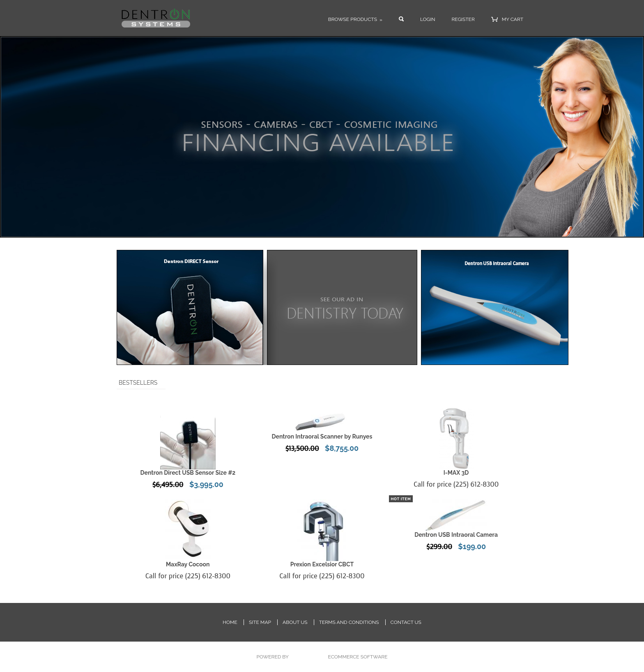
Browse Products (355, 20)
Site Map (260, 622)
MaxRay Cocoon (188, 564)
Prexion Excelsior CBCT (322, 564)
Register (463, 19)
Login (428, 19)
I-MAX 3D (456, 473)
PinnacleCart (308, 657)
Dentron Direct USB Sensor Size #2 (188, 473)
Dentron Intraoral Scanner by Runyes (322, 436)
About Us (295, 622)
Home (230, 622)
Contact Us (406, 622)
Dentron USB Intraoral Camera (456, 535)
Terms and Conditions (349, 622)
